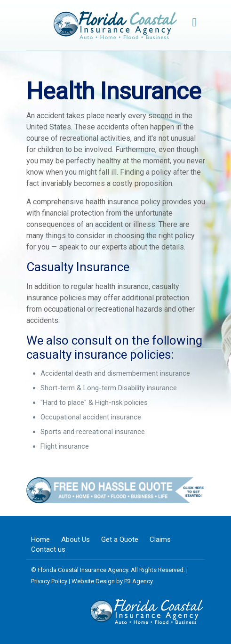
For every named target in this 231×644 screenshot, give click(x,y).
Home (40, 539)
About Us (76, 539)
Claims (160, 539)
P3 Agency (139, 581)
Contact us (48, 549)
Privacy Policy (49, 581)
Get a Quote (120, 539)
